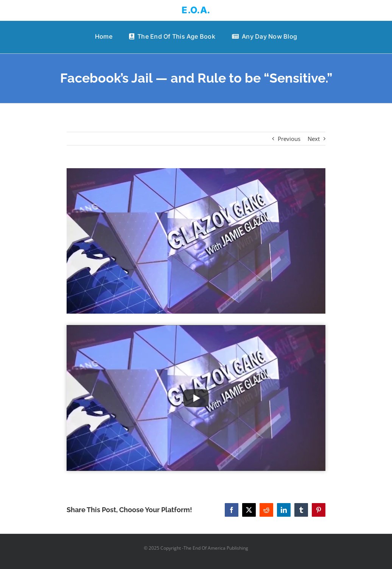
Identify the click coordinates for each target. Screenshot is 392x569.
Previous (289, 139)
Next (314, 139)
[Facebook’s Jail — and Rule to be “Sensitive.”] (196, 241)
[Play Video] (196, 398)
